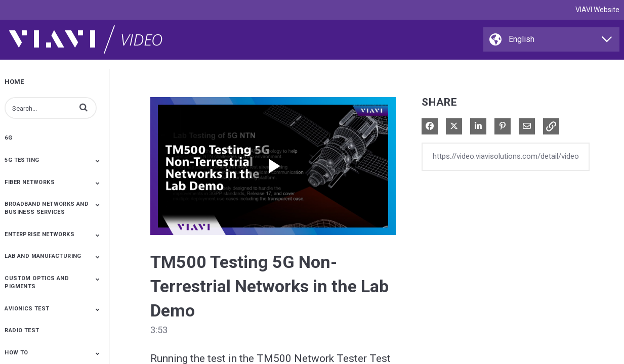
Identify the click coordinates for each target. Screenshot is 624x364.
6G (8, 138)
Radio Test (22, 330)
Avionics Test (27, 309)
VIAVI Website (597, 10)
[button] (84, 107)
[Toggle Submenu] (98, 161)
